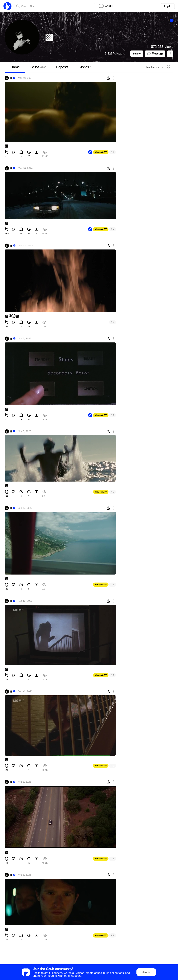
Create (106, 6)
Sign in (146, 972)
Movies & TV (101, 152)
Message (155, 54)
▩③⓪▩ (12, 316)
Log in (168, 6)
